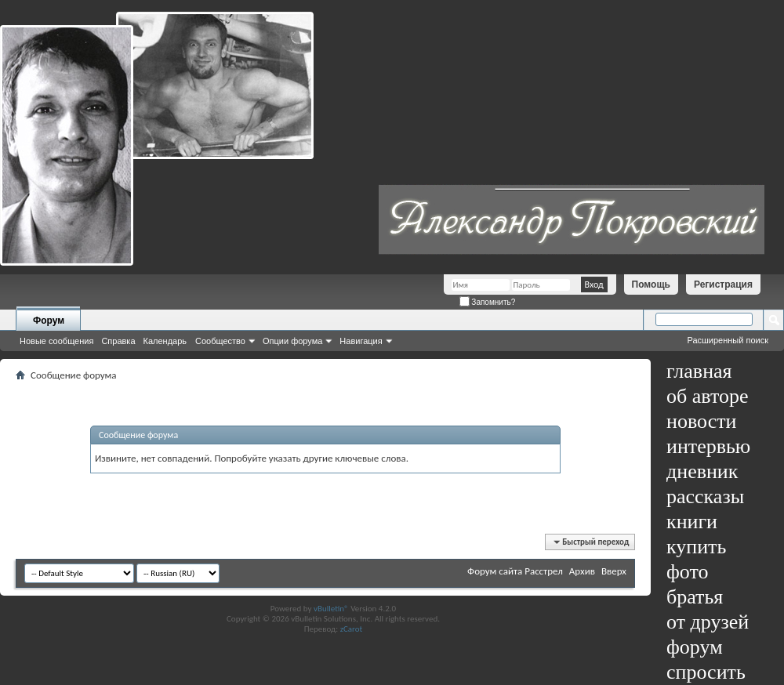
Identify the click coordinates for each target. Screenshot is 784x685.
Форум (49, 321)
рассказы (705, 497)
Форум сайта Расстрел (515, 571)
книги (692, 522)
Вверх (614, 571)
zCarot (352, 629)
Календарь (165, 341)
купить (696, 547)
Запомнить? (488, 302)
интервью (708, 446)
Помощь (651, 285)
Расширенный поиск (728, 340)
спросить (706, 672)
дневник (702, 471)
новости (701, 421)
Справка (118, 341)
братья (695, 597)
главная (699, 371)
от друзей (708, 622)
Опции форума (292, 341)
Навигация (361, 341)
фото (688, 572)
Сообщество (220, 341)
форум (695, 647)
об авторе (707, 396)
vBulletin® (331, 609)
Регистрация (723, 285)
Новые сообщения (56, 341)
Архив (582, 571)
